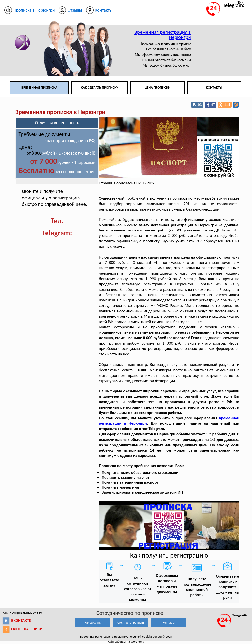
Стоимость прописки (131, 622)
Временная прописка (39, 88)
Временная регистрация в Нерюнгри (163, 35)
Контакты (214, 88)
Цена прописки (158, 88)
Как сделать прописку (100, 88)
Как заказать (93, 622)
